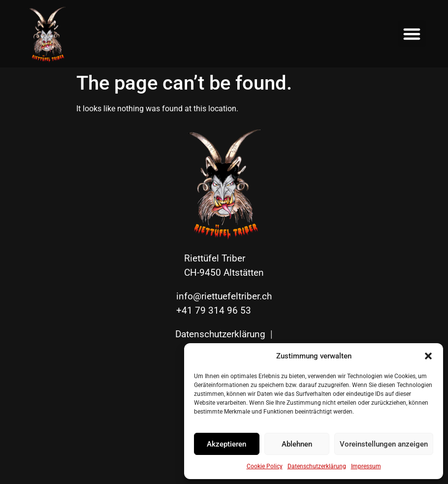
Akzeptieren (226, 444)
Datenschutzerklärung (317, 466)
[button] (428, 356)
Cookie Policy (265, 466)
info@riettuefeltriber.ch (224, 296)
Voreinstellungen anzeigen (384, 444)
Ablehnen (297, 444)
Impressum (366, 466)
